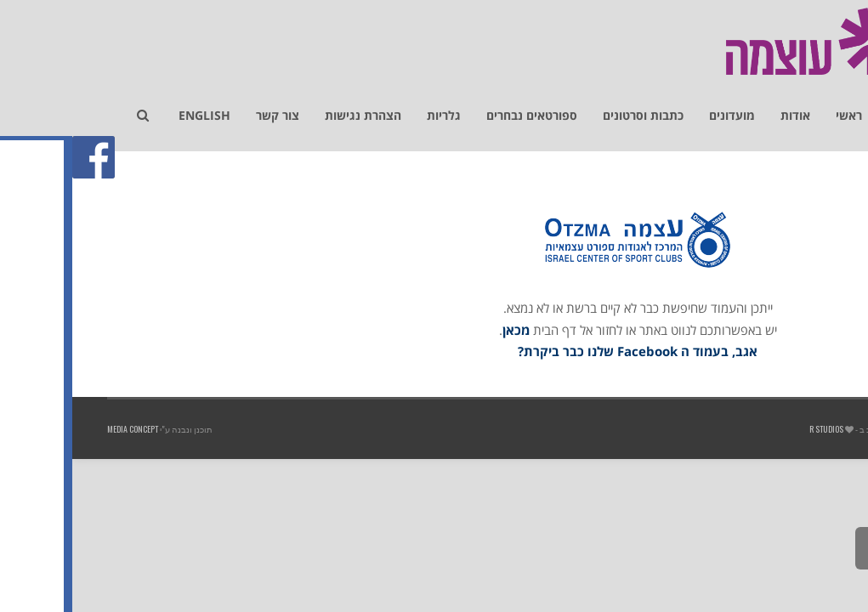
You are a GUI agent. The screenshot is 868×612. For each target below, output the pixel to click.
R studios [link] (754, 429)
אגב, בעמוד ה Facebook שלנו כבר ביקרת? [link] (565, 351)
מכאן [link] (444, 330)
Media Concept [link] (60, 429)
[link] (846, 107)
